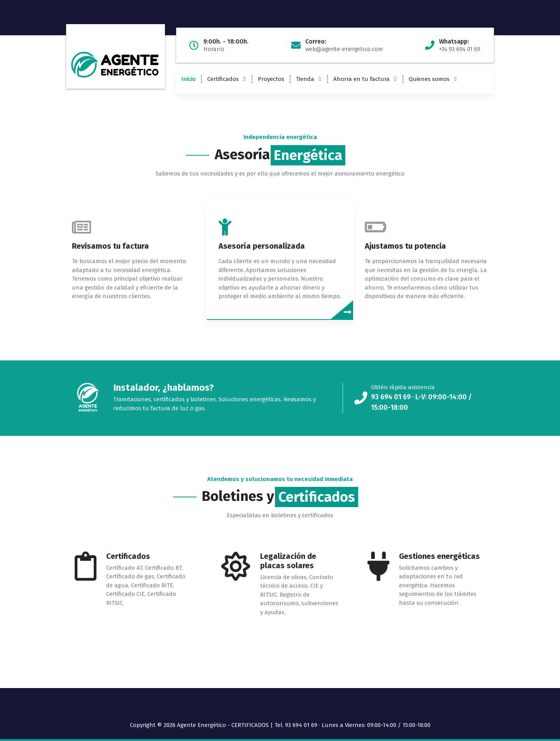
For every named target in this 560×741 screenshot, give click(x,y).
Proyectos (271, 79)
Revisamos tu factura (110, 246)
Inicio (188, 79)
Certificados (223, 79)
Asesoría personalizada (262, 246)
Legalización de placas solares (288, 561)
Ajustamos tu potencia (405, 246)
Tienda (305, 79)
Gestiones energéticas (439, 556)
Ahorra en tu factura (361, 79)
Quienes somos (429, 79)
